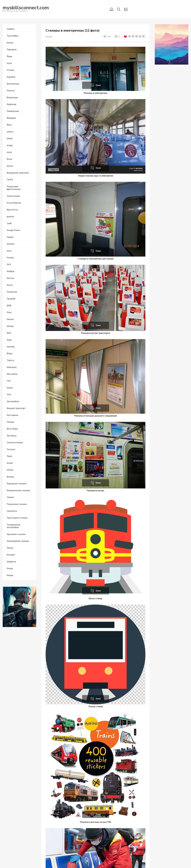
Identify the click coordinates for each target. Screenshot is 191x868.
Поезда (49, 37)
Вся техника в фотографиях (26, 9)
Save (98, 85)
